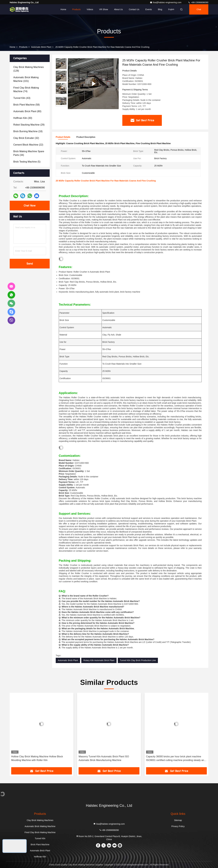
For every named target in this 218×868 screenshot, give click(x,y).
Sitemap (178, 820)
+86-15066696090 (198, 2)
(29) (29, 125)
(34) (29, 153)
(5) (27, 162)
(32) (26, 138)
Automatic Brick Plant (41, 47)
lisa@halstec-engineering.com (166, 2)
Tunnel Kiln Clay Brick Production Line (138, 660)
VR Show (104, 9)
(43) (22, 98)
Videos (90, 9)
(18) (28, 131)
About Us (118, 9)
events (149, 9)
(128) (29, 69)
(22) (28, 145)
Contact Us (134, 9)
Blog (160, 9)
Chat (199, 9)
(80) (27, 111)
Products (76, 9)
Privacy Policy (178, 826)
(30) (23, 118)
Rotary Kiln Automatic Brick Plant (99, 660)
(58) (26, 105)
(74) (26, 90)
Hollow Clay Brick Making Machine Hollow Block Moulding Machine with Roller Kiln (37, 758)
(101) (26, 79)
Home (63, 9)
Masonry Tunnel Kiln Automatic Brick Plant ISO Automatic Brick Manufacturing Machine (104, 758)
